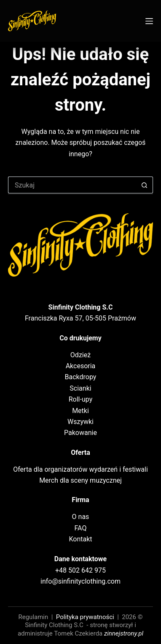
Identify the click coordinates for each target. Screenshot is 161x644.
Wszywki (80, 422)
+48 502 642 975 (80, 570)
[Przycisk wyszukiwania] (145, 185)
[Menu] (149, 21)
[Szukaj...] (72, 185)
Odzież (80, 355)
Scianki (80, 388)
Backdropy (81, 377)
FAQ (81, 528)
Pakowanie (80, 433)
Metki (80, 411)
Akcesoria (81, 366)
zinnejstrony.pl (124, 633)
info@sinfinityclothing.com (80, 581)
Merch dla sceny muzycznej (80, 480)
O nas (81, 517)
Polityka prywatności (85, 617)
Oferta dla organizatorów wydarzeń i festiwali (80, 469)
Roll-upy (80, 399)
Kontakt (80, 539)
